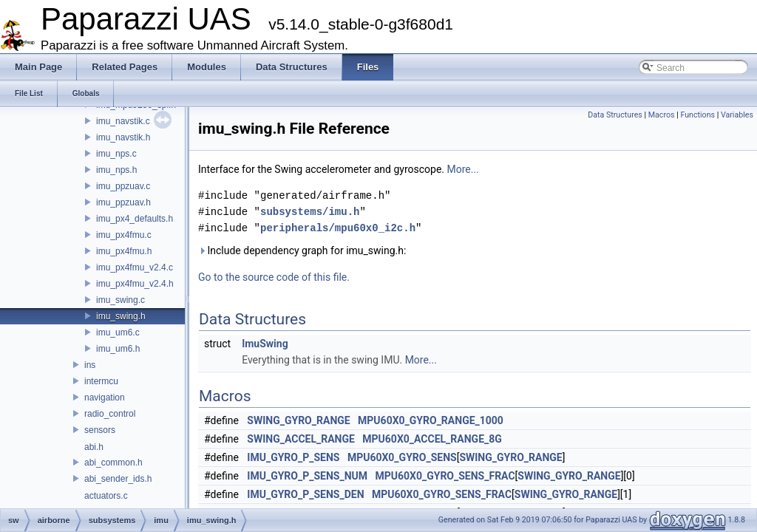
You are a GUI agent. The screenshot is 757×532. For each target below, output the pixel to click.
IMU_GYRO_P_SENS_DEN (305, 494)
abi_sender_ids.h (118, 479)
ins (90, 365)
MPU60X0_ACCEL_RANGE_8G (432, 439)
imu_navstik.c (123, 121)
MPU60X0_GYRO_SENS (402, 457)
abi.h (94, 447)
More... (462, 169)
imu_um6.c (118, 332)
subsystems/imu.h (310, 212)
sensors (100, 430)
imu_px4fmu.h (124, 251)
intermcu (101, 381)
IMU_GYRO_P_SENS (293, 457)
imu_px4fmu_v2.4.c (135, 267)
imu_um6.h (118, 349)
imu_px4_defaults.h (135, 219)
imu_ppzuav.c (123, 186)
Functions (697, 115)
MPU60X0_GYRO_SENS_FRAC (445, 476)
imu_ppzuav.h (123, 202)
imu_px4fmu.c (124, 235)
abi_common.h (113, 463)
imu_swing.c (120, 300)
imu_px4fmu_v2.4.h (135, 284)
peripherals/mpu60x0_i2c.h (338, 228)
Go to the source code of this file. (274, 277)
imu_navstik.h (123, 137)
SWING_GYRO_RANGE (298, 420)
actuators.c (106, 496)
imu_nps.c (116, 154)
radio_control (110, 414)
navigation (105, 398)
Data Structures (615, 115)
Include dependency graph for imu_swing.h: (302, 250)
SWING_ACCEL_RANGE (301, 439)
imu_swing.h (121, 316)
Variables (737, 115)
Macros (662, 115)
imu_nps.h (116, 170)
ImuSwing (265, 344)
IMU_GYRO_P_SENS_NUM (307, 476)
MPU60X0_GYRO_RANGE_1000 (431, 420)
